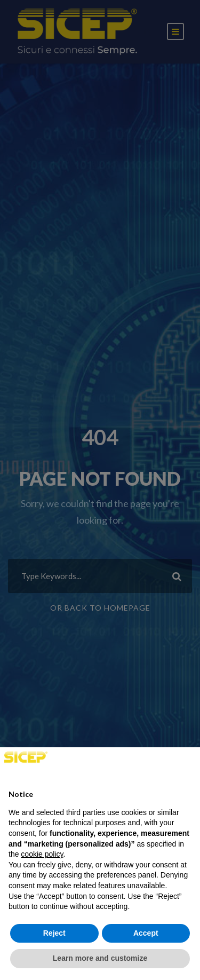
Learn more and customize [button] (100, 958)
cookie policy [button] (42, 854)
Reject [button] (54, 933)
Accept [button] (146, 933)
